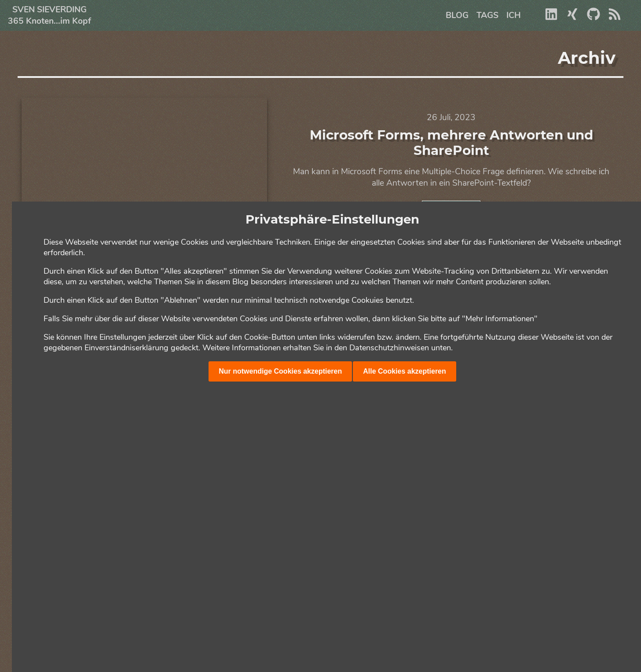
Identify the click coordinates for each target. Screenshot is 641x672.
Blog (457, 15)
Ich (514, 15)
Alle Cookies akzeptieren (405, 371)
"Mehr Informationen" (500, 319)
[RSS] (615, 18)
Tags (487, 15)
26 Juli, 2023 (451, 118)
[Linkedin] (551, 18)
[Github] (593, 18)
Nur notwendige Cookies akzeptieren (280, 371)
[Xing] (572, 18)
